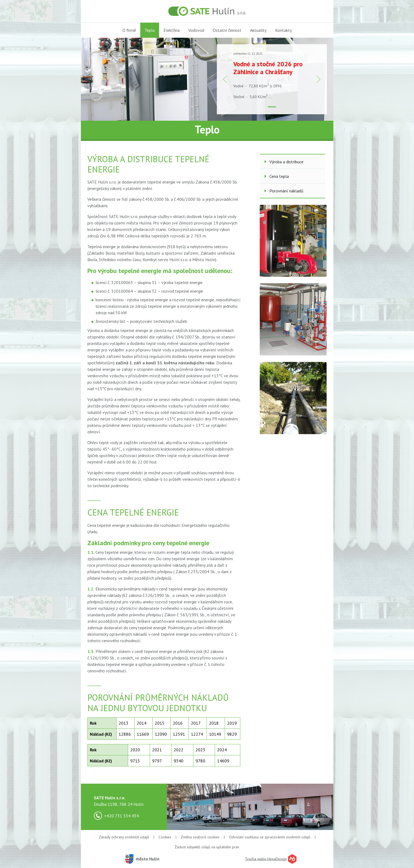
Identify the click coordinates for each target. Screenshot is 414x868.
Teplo (150, 30)
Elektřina (172, 30)
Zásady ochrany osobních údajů (124, 837)
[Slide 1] (272, 107)
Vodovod (196, 30)
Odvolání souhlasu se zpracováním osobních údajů (270, 837)
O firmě (129, 30)
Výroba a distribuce (284, 162)
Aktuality (258, 30)
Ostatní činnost (227, 30)
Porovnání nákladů (284, 191)
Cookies (165, 837)
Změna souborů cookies (200, 837)
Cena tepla (276, 176)
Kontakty (283, 30)
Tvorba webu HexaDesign (266, 859)
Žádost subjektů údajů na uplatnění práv (207, 847)
